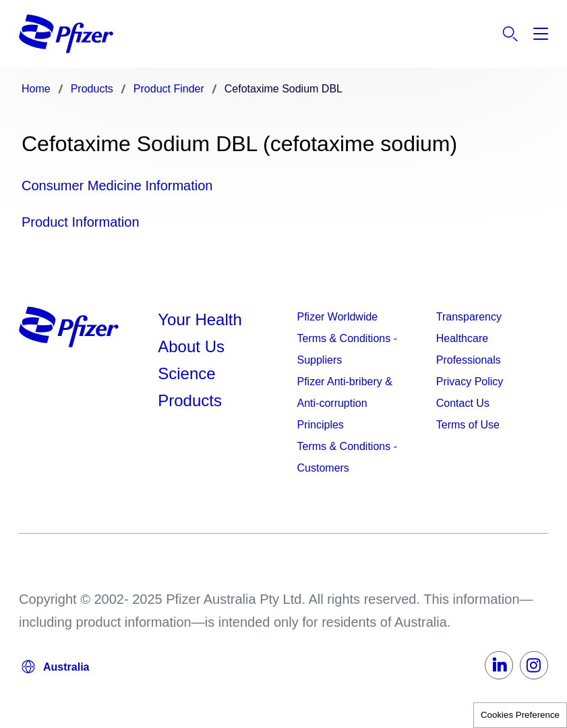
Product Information (81, 222)
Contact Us (463, 403)
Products (190, 400)
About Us (191, 346)
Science (186, 373)
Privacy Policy (470, 382)
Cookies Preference (520, 715)
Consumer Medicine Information (117, 186)
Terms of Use (468, 425)
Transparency (469, 317)
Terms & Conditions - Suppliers (348, 349)
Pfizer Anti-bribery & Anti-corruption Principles (345, 403)
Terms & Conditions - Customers (348, 457)
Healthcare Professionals (469, 349)
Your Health (200, 319)
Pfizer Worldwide (338, 317)
